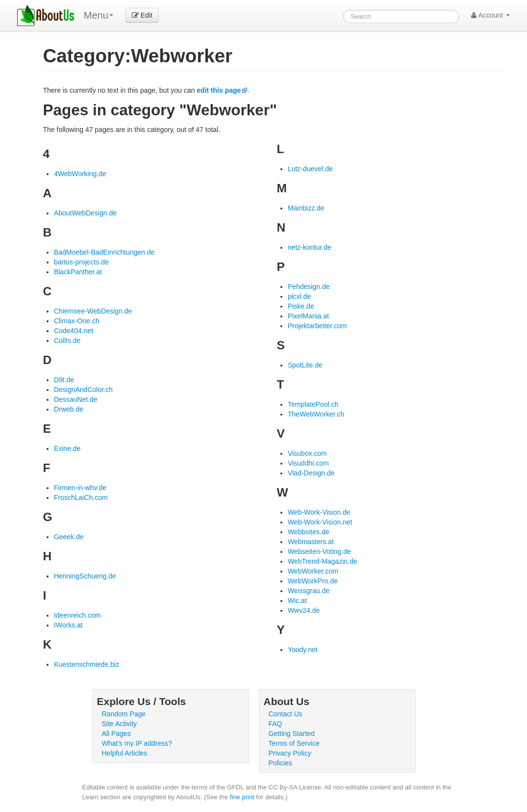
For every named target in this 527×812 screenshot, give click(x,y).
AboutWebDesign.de (85, 213)
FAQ (276, 724)
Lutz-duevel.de (310, 169)
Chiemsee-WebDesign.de (93, 311)
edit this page (219, 90)
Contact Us (286, 714)
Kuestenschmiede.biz (87, 664)
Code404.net (74, 331)
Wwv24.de (304, 610)
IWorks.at (68, 625)
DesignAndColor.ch (83, 390)
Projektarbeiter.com (317, 326)
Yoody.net (303, 650)
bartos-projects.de (81, 262)
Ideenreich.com (77, 615)
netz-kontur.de (310, 247)
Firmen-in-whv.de (80, 488)
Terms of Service (294, 743)
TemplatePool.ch (313, 404)
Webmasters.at (311, 542)
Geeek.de (69, 537)
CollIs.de (67, 341)
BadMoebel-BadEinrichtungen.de (104, 252)
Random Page (124, 714)
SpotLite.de (305, 365)
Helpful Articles (125, 753)
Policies (280, 763)
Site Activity (120, 724)
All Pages (116, 733)
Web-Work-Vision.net (320, 522)
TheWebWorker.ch (316, 414)
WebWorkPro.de (313, 581)
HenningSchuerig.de (85, 576)
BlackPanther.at (78, 272)
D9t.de (64, 380)
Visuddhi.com (308, 463)
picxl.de (299, 296)
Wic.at (297, 601)
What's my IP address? (137, 743)
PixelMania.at (308, 316)
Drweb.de (69, 409)
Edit (142, 15)
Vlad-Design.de (311, 473)
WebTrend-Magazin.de (323, 561)
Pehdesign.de (309, 287)
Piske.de (301, 306)
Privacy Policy (290, 753)
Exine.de (67, 448)
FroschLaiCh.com (81, 498)
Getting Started (292, 733)
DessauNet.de (76, 399)
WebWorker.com (313, 571)
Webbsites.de (309, 532)
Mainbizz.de (306, 208)
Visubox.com (307, 453)
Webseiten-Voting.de (319, 551)
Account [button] (490, 15)
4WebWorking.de (80, 174)
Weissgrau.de (309, 591)
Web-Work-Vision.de (319, 512)
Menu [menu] (99, 15)
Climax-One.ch (77, 321)
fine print (242, 797)
